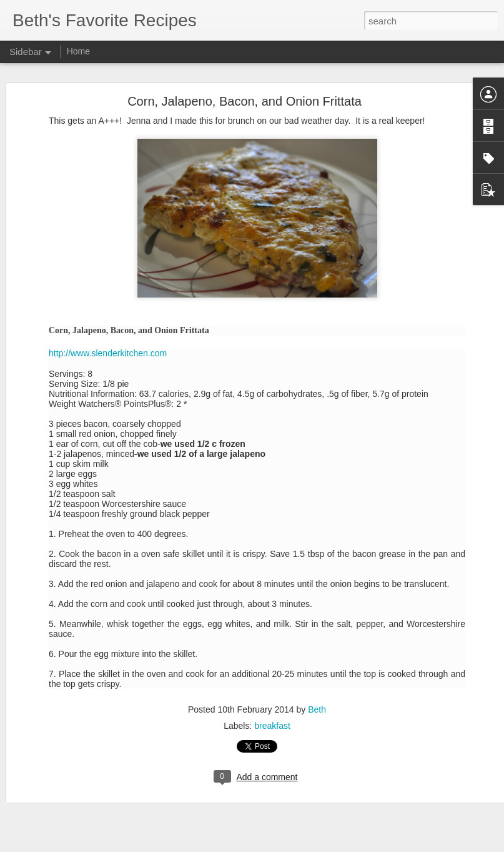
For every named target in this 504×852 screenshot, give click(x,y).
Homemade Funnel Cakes (74, 779)
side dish (329, 764)
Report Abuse (328, 845)
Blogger (291, 845)
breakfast (272, 620)
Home (78, 51)
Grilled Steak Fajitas (64, 695)
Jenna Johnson (352, 748)
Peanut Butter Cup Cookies (76, 723)
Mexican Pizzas (57, 836)
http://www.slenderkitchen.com (108, 248)
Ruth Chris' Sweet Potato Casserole (90, 808)
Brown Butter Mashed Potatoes (82, 751)
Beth (317, 604)
